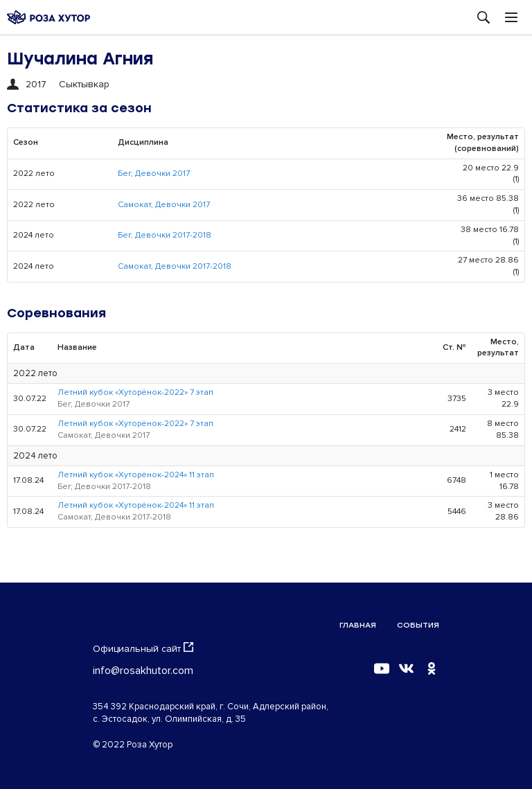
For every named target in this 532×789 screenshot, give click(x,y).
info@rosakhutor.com (143, 671)
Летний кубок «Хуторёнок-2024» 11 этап (136, 475)
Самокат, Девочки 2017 (164, 205)
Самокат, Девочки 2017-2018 (175, 266)
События (418, 625)
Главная (358, 625)
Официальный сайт (143, 648)
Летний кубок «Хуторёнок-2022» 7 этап (135, 392)
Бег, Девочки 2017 (154, 174)
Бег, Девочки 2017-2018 (165, 235)
